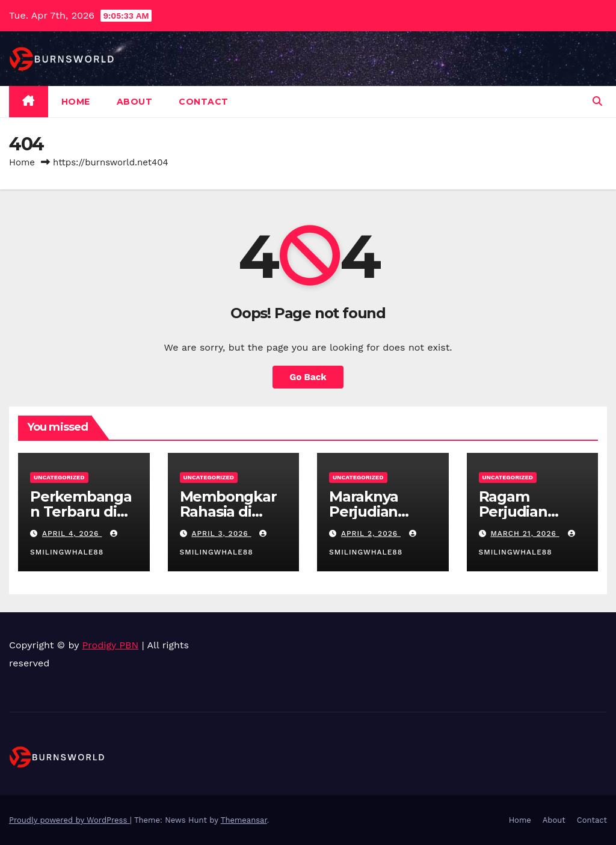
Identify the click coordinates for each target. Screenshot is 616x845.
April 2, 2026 (371, 533)
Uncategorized (59, 477)
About (135, 102)
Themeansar (244, 820)
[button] (597, 101)
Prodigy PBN (111, 645)
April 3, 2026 (221, 533)
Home (76, 102)
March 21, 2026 (525, 533)
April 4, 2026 (72, 533)
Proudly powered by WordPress (69, 820)
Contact (204, 102)
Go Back (308, 377)
